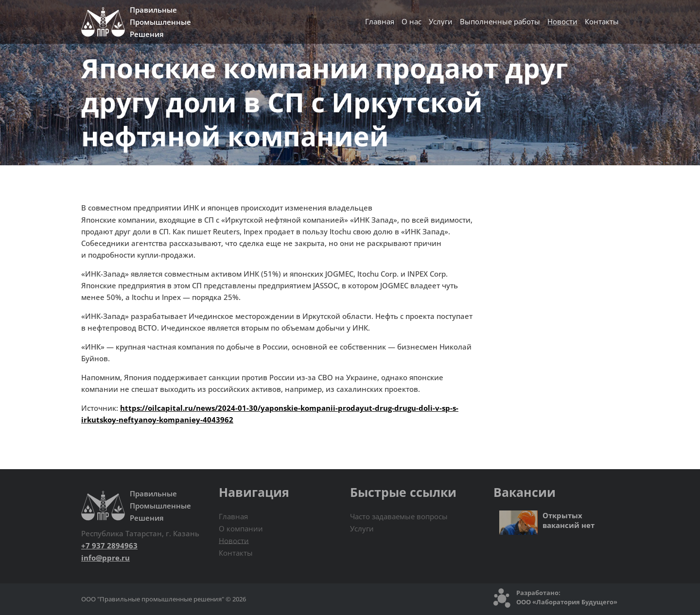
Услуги (441, 21)
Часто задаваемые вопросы (399, 516)
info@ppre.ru (105, 558)
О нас (411, 21)
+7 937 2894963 (109, 545)
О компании (241, 528)
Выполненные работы (500, 21)
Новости (562, 21)
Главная (380, 21)
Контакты (602, 21)
